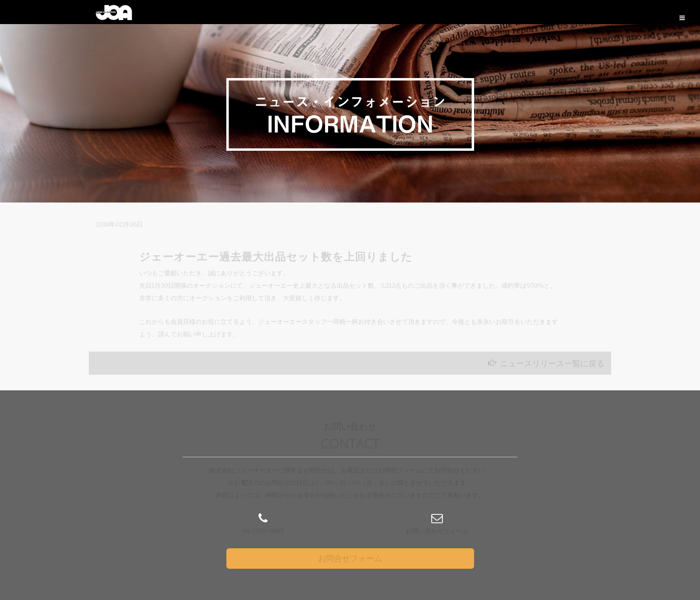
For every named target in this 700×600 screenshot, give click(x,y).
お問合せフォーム (350, 558)
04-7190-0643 (263, 531)
